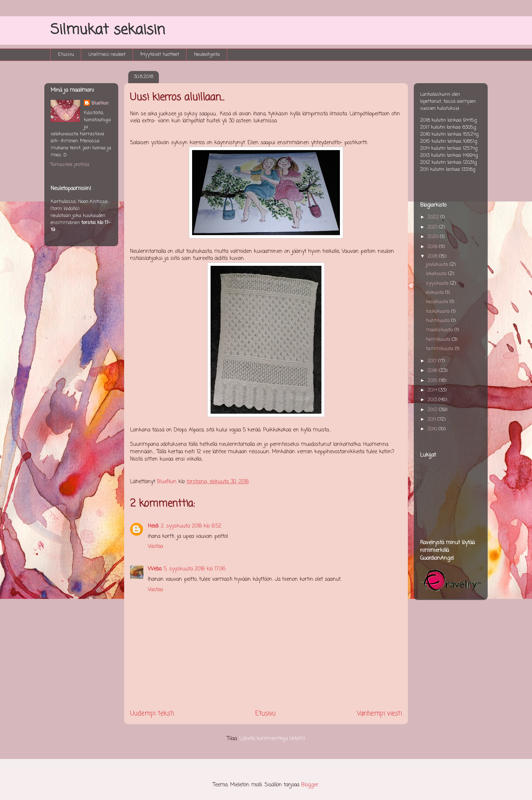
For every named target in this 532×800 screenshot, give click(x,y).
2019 (433, 247)
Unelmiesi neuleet (107, 55)
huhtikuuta (439, 321)
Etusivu (66, 55)
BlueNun (100, 103)
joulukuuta (438, 265)
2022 (434, 217)
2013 (433, 400)
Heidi (153, 526)
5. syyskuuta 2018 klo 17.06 (195, 569)
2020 (434, 237)
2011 (432, 419)
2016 (433, 371)
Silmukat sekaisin (108, 30)
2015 (433, 381)
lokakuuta (437, 274)
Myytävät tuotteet (160, 55)
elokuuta (436, 293)
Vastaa (155, 547)
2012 (433, 410)
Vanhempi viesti (379, 714)
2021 (433, 227)
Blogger (310, 785)
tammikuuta (440, 349)
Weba (155, 569)
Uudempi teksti (152, 714)
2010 (433, 429)
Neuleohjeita (207, 55)
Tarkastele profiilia (70, 165)
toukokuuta (439, 311)
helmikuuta (439, 340)
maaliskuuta (440, 330)
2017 (433, 361)
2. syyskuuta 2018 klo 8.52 (191, 526)
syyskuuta (438, 283)
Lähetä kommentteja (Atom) (272, 739)
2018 (433, 256)
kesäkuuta (438, 302)
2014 (433, 390)
